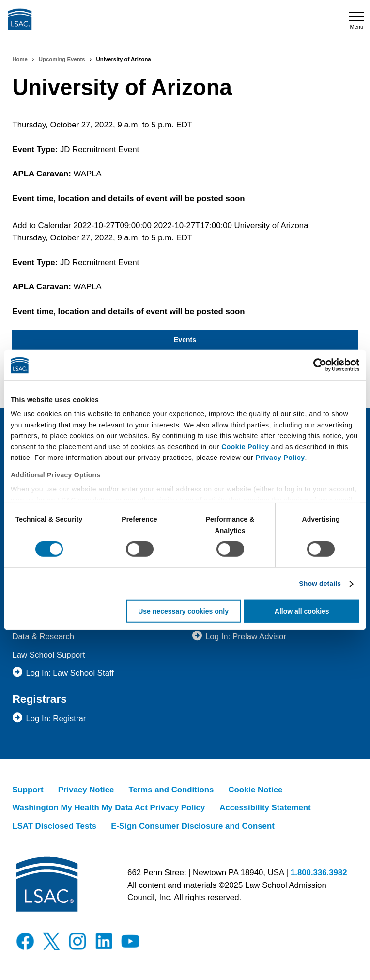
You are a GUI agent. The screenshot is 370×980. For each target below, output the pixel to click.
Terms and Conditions (171, 790)
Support (28, 790)
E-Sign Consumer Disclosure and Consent (193, 826)
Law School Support (48, 655)
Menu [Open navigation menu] (356, 21)
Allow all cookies (302, 611)
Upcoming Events (62, 59)
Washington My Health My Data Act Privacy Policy (108, 808)
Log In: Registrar (56, 719)
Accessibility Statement (265, 808)
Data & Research (43, 637)
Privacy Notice (86, 790)
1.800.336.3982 (319, 873)
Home (20, 59)
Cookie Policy (245, 446)
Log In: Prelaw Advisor (246, 637)
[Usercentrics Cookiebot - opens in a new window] (317, 365)
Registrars (39, 699)
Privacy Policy (280, 458)
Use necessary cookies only (183, 611)
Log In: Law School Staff (70, 673)
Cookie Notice (255, 790)
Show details (320, 584)
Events (185, 340)
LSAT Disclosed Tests (54, 826)
